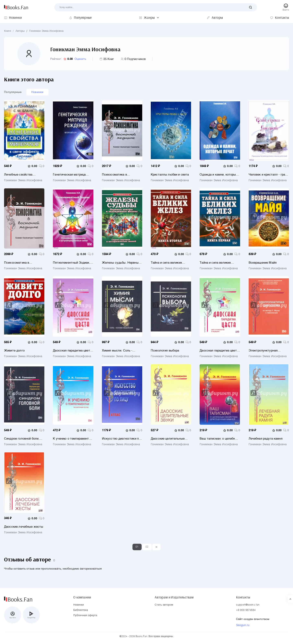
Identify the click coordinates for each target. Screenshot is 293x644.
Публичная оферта (85, 616)
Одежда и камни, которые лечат (219, 175)
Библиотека (81, 610)
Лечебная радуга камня (266, 440)
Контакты (243, 596)
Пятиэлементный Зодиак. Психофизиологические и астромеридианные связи (71, 263)
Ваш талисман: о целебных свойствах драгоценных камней (219, 440)
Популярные (13, 92)
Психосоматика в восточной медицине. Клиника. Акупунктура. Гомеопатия (119, 175)
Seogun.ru (243, 625)
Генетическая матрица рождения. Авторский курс (72, 175)
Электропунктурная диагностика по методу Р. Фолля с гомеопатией (267, 352)
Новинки (37, 92)
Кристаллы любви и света (170, 175)
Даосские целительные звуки (168, 440)
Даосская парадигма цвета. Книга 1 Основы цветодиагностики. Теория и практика (73, 352)
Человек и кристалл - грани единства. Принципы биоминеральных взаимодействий (269, 175)
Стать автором (164, 605)
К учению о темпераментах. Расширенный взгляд (73, 440)
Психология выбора (165, 352)
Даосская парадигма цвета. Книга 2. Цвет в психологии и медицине (219, 352)
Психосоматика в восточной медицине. (19, 263)
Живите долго (14, 352)
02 (147, 549)
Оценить (80, 59)
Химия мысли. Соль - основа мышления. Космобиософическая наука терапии (118, 352)
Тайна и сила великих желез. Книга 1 (215, 263)
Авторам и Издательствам (174, 596)
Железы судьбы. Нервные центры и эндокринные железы (121, 263)
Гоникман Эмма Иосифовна (46, 31)
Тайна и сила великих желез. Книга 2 (166, 263)
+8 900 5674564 (246, 610)
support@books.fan (248, 605)
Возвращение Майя (263, 263)
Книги (8, 31)
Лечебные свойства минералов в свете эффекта (18, 175)
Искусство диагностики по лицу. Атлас (121, 440)
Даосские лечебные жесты (24, 528)
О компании (82, 596)
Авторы (20, 31)
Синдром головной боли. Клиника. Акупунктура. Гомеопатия (22, 440)
